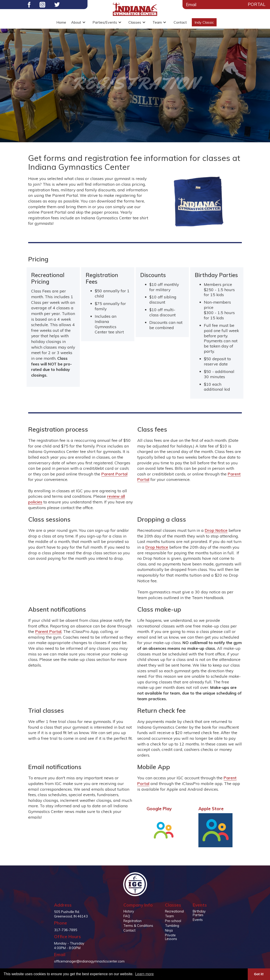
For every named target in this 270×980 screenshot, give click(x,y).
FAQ (127, 916)
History (129, 911)
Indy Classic (204, 22)
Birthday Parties (199, 913)
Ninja (169, 930)
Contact (180, 22)
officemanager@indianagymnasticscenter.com (89, 961)
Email (191, 5)
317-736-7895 (66, 930)
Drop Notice (216, 530)
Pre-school (173, 921)
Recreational (174, 911)
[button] (80, 22)
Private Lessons (171, 937)
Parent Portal (114, 474)
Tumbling (172, 926)
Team (169, 916)
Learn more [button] (145, 974)
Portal (257, 4)
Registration (132, 921)
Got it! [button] (259, 974)
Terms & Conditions (138, 926)
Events (198, 920)
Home (61, 22)
